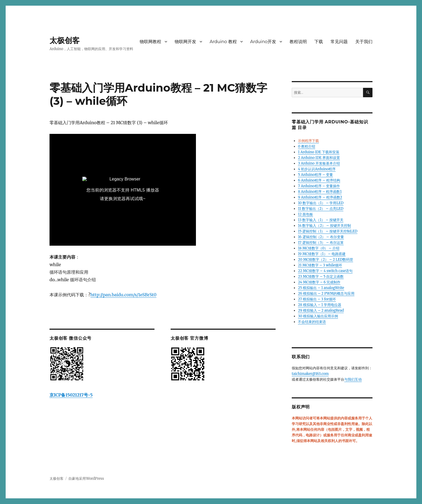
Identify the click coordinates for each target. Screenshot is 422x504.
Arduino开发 (263, 42)
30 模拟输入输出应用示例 (318, 316)
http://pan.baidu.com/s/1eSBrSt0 (124, 295)
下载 (319, 42)
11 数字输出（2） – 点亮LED (321, 209)
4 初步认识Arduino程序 (317, 169)
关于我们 (364, 42)
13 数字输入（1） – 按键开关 (321, 220)
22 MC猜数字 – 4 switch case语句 (325, 271)
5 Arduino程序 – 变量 (315, 175)
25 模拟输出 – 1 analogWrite (321, 288)
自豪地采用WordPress (86, 479)
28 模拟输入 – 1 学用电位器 (320, 305)
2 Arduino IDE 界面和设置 (319, 158)
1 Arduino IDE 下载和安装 (319, 152)
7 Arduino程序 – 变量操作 (319, 186)
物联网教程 (150, 42)
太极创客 (65, 40)
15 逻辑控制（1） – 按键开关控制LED (328, 231)
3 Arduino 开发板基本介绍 (319, 163)
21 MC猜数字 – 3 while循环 (320, 265)
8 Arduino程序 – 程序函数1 (320, 192)
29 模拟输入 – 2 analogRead (321, 310)
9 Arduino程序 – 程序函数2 (320, 197)
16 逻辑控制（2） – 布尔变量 (321, 237)
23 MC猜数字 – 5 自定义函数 (321, 277)
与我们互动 (353, 379)
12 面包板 (305, 214)
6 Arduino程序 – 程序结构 (319, 180)
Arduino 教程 (223, 42)
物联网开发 (185, 42)
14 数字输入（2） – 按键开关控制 (324, 226)
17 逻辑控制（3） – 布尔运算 (321, 243)
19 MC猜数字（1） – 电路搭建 (322, 254)
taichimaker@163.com (310, 374)
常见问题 (339, 42)
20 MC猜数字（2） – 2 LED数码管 (326, 260)
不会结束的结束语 (312, 322)
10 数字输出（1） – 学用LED (321, 203)
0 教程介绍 (306, 146)
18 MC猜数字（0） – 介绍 (319, 248)
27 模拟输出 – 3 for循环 (317, 299)
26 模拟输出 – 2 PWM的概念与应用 (326, 293)
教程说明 (298, 42)
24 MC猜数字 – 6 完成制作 (319, 282)
